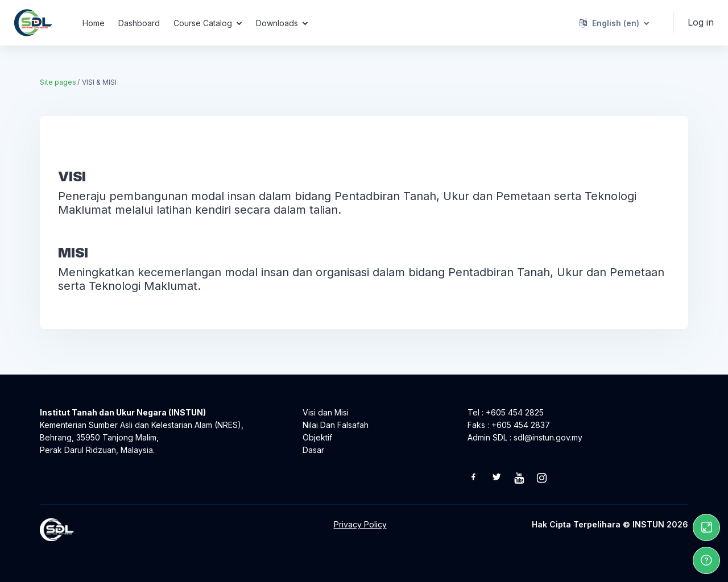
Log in (701, 22)
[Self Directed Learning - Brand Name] (33, 23)
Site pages (58, 82)
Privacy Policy (360, 524)
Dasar (313, 450)
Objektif (317, 437)
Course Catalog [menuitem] (203, 23)
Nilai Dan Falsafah (336, 425)
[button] (614, 23)
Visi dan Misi (326, 412)
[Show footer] (706, 560)
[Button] (706, 527)
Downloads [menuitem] (277, 23)
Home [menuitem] (94, 23)
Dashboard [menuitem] (139, 23)
